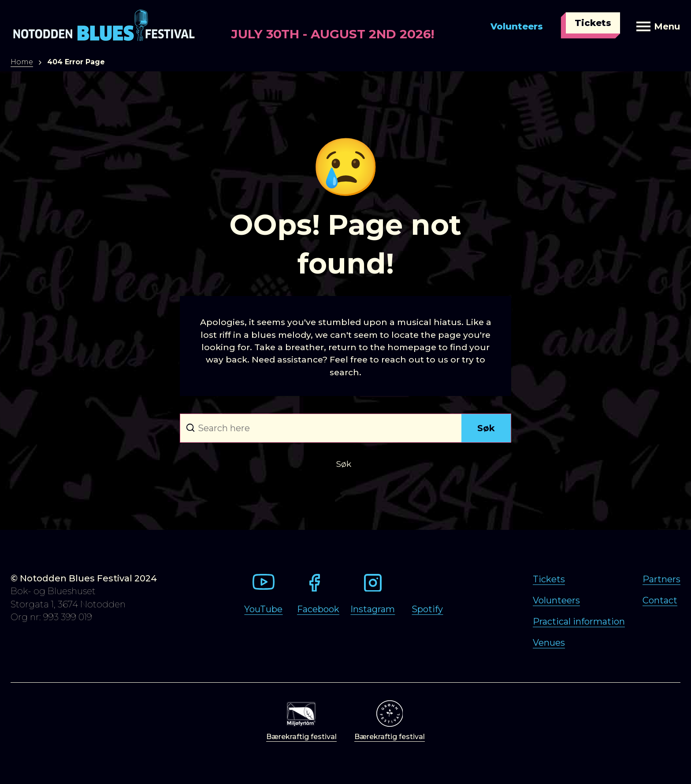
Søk (486, 428)
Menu (658, 26)
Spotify (427, 609)
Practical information (579, 621)
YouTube (263, 609)
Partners (661, 579)
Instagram (373, 609)
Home (22, 62)
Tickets (593, 23)
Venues (549, 643)
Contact (660, 600)
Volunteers (517, 26)
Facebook (318, 609)
